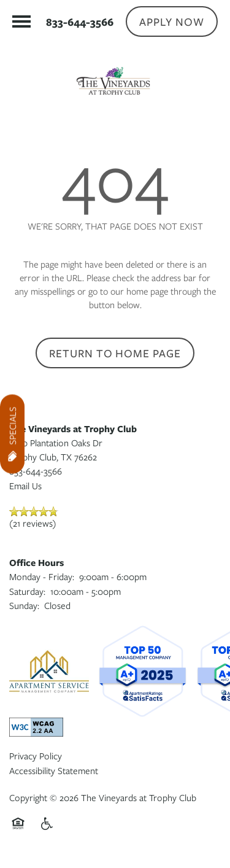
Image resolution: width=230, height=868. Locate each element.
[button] (172, 21)
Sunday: (24, 605)
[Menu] (21, 21)
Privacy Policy (36, 756)
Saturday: (27, 591)
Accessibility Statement (54, 770)
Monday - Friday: (42, 576)
